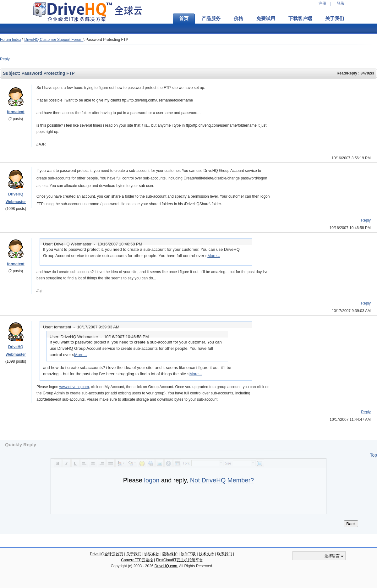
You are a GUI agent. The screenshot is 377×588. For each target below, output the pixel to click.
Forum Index (11, 40)
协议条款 (152, 554)
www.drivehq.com (74, 387)
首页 (184, 19)
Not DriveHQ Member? (222, 480)
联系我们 (225, 554)
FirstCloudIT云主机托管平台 (179, 560)
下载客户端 (300, 19)
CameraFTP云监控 (137, 560)
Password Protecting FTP (107, 40)
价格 (238, 19)
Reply (5, 59)
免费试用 (266, 19)
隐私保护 (170, 554)
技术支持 (206, 554)
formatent (16, 112)
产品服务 (211, 19)
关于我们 (335, 19)
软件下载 (188, 554)
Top (373, 455)
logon (152, 480)
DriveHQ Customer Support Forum (54, 40)
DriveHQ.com (166, 566)
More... (214, 256)
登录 (341, 3)
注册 (322, 3)
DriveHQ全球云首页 (107, 554)
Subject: (12, 73)
